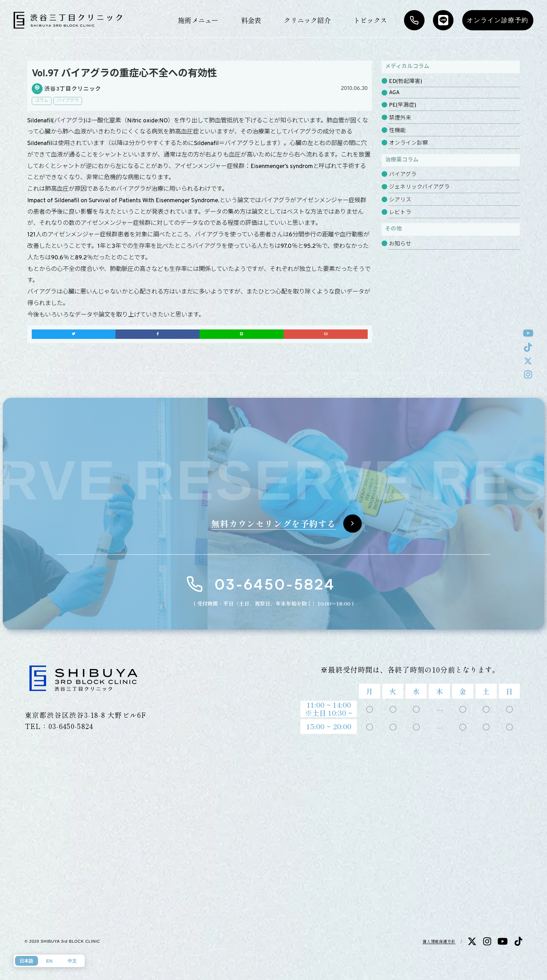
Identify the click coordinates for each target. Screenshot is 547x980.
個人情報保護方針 (439, 941)
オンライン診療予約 (498, 20)
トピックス (370, 20)
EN (49, 961)
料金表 (251, 20)
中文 (72, 961)
